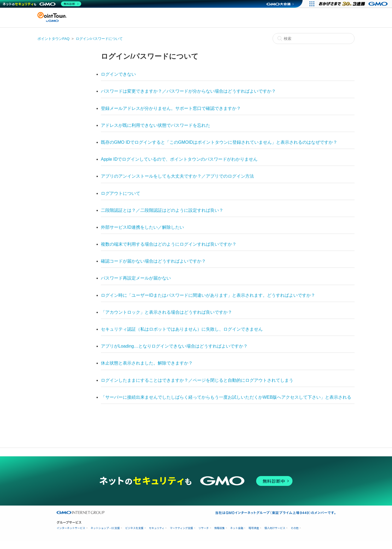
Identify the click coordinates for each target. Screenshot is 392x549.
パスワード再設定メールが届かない (136, 278)
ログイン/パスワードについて (99, 39)
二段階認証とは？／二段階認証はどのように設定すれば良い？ (162, 210)
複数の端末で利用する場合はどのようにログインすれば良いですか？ (169, 244)
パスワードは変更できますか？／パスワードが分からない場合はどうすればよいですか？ (188, 91)
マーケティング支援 (181, 528)
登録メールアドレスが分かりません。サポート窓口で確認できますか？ (171, 108)
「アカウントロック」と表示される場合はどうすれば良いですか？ (166, 312)
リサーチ (204, 528)
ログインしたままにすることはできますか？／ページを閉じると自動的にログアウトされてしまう (197, 380)
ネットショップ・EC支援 (105, 528)
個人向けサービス (275, 528)
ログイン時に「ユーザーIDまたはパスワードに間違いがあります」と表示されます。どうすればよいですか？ (208, 295)
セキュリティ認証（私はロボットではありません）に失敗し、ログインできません (182, 329)
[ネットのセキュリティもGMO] (42, 4)
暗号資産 (254, 528)
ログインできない (118, 74)
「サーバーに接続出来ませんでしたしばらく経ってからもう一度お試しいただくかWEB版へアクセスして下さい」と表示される (226, 397)
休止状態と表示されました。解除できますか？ (147, 363)
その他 (295, 528)
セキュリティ (157, 528)
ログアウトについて (121, 193)
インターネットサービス (71, 528)
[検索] (314, 39)
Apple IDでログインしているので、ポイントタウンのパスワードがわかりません (179, 159)
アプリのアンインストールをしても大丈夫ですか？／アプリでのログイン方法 (177, 176)
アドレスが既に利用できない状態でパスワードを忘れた (156, 125)
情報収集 (220, 528)
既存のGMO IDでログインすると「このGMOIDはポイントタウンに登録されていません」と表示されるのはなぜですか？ (219, 142)
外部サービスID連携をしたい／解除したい (142, 227)
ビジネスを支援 (134, 528)
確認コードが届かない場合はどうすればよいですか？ (153, 261)
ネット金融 (237, 528)
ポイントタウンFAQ (53, 39)
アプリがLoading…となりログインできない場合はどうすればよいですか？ (174, 346)
